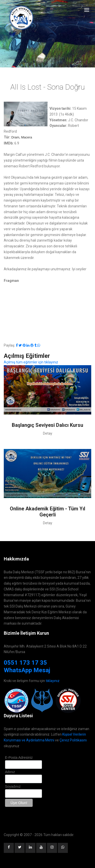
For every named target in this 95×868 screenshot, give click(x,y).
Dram (15, 137)
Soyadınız (13, 786)
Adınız (10, 772)
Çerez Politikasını (73, 740)
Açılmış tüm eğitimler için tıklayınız (31, 362)
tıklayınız (53, 681)
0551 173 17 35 (25, 663)
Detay (48, 433)
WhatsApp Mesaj (27, 670)
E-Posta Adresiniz (19, 758)
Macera (27, 137)
